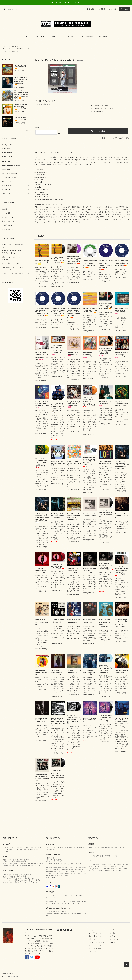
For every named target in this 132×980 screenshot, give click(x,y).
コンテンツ (69, 37)
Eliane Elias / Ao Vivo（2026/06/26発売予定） (20, 119)
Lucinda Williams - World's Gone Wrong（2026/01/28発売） (89, 672)
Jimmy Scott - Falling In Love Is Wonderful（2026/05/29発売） (74, 404)
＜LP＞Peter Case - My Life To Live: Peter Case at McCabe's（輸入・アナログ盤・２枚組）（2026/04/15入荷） (58, 408)
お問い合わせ (103, 37)
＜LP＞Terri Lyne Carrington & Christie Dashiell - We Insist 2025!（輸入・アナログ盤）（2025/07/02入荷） (58, 774)
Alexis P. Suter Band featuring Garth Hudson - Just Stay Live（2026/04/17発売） (74, 517)
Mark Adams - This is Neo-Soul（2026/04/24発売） (74, 463)
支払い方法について (95, 933)
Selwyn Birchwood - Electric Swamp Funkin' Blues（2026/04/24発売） (122, 404)
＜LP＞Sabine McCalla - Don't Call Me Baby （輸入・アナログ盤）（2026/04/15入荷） (106, 566)
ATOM (94, 951)
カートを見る (114, 939)
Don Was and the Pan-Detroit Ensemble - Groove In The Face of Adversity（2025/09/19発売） (58, 722)
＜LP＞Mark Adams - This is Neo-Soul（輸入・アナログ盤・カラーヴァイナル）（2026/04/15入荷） (90, 462)
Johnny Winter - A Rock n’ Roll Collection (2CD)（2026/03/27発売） (74, 621)
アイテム (124, 9)
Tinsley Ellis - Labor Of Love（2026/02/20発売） (121, 620)
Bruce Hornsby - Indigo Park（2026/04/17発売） (90, 515)
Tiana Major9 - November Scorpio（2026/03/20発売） (41, 570)
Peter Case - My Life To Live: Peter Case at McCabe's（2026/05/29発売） (42, 405)
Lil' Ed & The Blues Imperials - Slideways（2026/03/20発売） (73, 570)
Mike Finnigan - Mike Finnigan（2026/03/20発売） (121, 516)
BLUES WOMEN (13, 46)
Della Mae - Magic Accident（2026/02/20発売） (42, 672)
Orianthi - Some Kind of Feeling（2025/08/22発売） (90, 720)
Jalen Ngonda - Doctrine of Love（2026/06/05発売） (42, 262)
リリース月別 (12, 48)
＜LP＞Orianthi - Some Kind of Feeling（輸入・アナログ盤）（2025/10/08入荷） (106, 718)
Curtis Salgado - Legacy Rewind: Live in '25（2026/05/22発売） (122, 311)
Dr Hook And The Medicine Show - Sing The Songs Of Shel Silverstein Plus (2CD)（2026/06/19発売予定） (21, 94)
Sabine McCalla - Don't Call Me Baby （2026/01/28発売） (89, 570)
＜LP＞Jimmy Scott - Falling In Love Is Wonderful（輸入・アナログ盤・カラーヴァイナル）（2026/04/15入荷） (90, 402)
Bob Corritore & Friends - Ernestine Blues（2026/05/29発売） (122, 355)
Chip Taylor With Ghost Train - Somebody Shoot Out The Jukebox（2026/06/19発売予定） (21, 81)
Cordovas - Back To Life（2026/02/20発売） (74, 671)
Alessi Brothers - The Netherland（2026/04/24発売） (58, 463)
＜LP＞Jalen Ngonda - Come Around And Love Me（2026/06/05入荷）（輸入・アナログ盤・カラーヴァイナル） (74, 260)
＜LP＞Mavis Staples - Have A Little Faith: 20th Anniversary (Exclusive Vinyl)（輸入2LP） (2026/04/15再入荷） (121, 571)
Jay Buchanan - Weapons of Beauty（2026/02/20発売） (57, 672)
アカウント (93, 9)
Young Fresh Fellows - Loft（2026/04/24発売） (105, 462)
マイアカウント (115, 930)
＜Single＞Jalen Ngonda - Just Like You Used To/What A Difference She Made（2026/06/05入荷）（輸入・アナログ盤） (106, 265)
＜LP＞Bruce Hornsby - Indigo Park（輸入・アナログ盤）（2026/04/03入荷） (106, 514)
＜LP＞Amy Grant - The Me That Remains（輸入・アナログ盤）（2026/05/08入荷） (105, 352)
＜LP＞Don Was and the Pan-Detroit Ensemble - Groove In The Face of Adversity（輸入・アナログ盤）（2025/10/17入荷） (74, 719)
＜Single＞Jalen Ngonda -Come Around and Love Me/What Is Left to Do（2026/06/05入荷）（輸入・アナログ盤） (58, 312)
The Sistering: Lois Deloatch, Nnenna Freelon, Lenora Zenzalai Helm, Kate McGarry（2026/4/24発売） (122, 465)
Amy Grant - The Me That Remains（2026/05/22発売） (89, 355)
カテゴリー (40, 37)
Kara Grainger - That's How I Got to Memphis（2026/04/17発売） (58, 516)
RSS (90, 951)
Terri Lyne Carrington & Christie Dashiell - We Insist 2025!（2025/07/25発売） (42, 777)
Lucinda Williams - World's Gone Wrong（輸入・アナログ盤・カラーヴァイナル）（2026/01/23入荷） (105, 669)
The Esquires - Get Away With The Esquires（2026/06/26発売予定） (21, 107)
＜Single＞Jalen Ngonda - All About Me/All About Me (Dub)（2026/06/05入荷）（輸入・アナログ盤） (90, 264)
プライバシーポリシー (96, 945)
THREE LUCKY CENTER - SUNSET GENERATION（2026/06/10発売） (90, 310)
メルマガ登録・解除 (87, 37)
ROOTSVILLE (32, 948)
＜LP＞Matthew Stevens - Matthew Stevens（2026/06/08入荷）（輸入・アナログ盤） (106, 306)
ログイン (114, 9)
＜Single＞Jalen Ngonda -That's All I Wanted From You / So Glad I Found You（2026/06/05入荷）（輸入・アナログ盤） (74, 313)
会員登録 (104, 9)
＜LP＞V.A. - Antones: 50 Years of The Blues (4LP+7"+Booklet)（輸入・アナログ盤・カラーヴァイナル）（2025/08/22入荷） (122, 723)
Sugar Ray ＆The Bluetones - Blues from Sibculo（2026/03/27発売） (42, 622)
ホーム (27, 37)
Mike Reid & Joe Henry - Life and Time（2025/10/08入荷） (42, 720)
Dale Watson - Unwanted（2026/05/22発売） (74, 354)
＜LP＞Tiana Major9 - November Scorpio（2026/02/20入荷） (58, 566)
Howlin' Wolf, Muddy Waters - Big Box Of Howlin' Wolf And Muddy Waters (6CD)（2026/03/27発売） (106, 623)
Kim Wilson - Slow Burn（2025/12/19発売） (121, 671)
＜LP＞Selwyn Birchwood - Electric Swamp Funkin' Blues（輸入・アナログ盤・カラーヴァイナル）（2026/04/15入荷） (42, 462)
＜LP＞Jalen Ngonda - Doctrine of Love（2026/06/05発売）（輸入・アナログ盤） (58, 260)
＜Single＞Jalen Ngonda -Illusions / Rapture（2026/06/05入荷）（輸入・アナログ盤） (122, 263)
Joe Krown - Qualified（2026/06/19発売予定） (20, 67)
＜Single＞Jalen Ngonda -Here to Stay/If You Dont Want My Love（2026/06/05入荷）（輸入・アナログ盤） (42, 312)
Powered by (15, 977)
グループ (55, 37)
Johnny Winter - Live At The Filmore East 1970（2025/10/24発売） (90, 621)
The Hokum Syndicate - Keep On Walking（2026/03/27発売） (58, 621)
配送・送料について (95, 936)
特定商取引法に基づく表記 (120, 138)
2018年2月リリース (24, 48)
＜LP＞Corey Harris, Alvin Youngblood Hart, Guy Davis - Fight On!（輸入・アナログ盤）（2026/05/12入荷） (58, 350)
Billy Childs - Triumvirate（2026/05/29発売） (106, 404)
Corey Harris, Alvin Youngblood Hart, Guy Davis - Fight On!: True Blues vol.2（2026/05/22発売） (42, 356)
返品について (106, 138)
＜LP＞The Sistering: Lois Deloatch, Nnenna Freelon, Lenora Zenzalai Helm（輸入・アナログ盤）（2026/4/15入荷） (42, 518)
